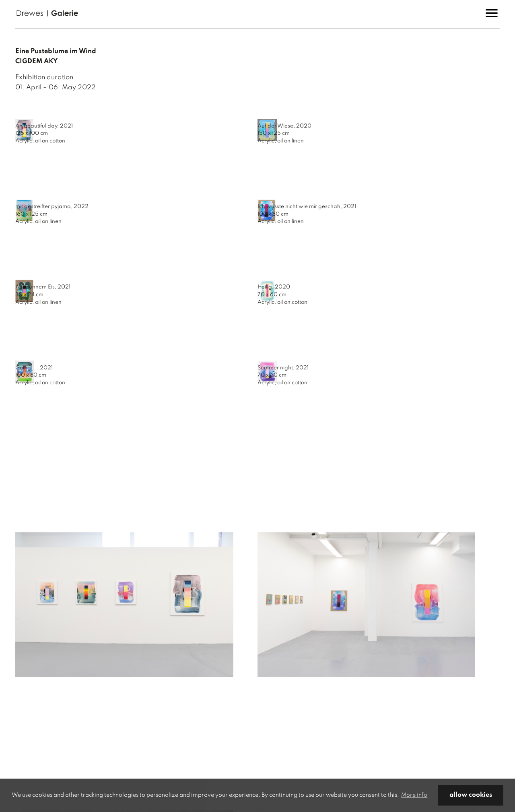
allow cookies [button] (471, 795)
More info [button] (414, 795)
